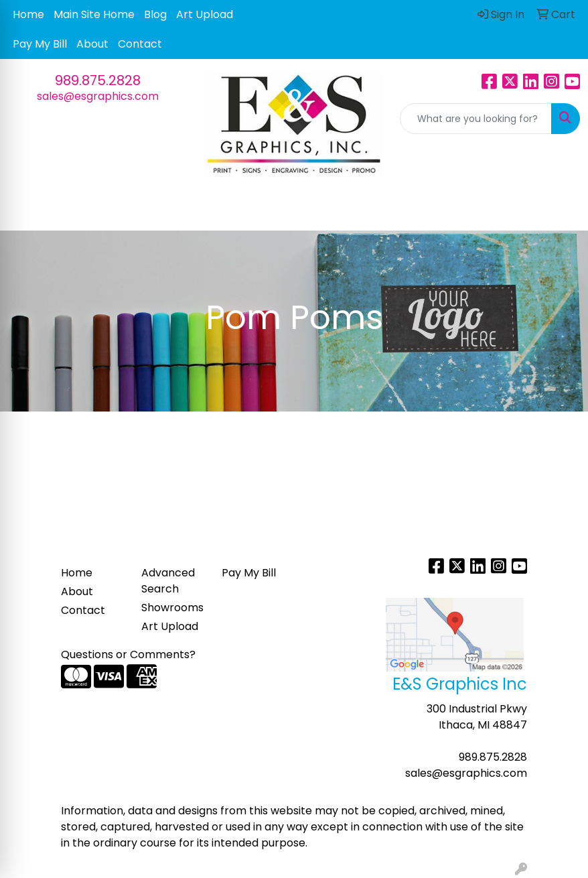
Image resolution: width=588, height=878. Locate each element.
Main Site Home (94, 14)
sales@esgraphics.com (98, 96)
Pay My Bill (40, 44)
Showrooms (172, 608)
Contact (140, 44)
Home (28, 14)
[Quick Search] (476, 119)
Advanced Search (168, 581)
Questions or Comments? (128, 654)
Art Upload (205, 14)
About (92, 44)
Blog (155, 14)
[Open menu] (561, 210)
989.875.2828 (98, 80)
